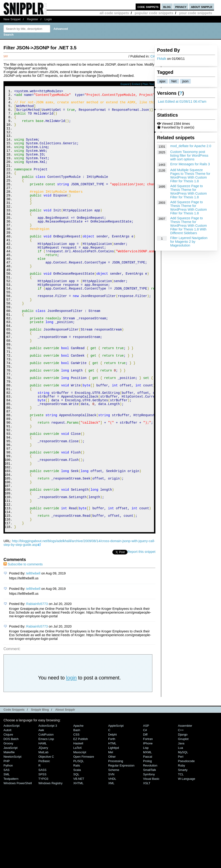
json (185, 81)
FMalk (162, 59)
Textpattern (11, 861)
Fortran (148, 821)
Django (183, 817)
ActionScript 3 (48, 808)
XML (111, 866)
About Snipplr (65, 792)
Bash (77, 812)
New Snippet (12, 19)
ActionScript (12, 808)
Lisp (146, 830)
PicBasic (44, 843)
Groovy (8, 826)
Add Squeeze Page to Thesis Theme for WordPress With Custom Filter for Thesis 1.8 (189, 192)
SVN (111, 857)
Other (112, 839)
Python (8, 848)
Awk (41, 812)
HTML (112, 826)
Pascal (148, 839)
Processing (116, 843)
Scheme (114, 852)
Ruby (181, 848)
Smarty (183, 852)
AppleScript (116, 808)
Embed (136, 84)
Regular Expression (121, 848)
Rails (77, 848)
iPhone (148, 826)
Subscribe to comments (23, 647)
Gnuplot (183, 821)
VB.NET (79, 861)
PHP (7, 843)
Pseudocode (186, 843)
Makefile (9, 835)
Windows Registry (50, 866)
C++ (181, 812)
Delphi (112, 817)
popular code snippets (154, 13)
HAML (43, 826)
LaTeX (78, 830)
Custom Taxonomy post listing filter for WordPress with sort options (189, 155)
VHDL (112, 861)
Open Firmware (84, 839)
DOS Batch (11, 821)
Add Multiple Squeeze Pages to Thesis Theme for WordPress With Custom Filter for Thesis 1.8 (190, 176)
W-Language (187, 861)
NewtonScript (12, 839)
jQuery (43, 830)
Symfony (149, 857)
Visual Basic (151, 861)
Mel (111, 835)
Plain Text (148, 84)
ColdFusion (46, 817)
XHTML (78, 866)
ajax (162, 81)
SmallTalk (149, 852)
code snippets (148, 7)
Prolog (147, 843)
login (71, 760)
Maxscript (80, 835)
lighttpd (114, 830)
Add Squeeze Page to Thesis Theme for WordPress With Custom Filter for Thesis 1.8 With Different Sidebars (189, 226)
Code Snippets (14, 792)
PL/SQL (79, 843)
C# (153, 56)
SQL (76, 857)
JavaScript (10, 830)
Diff (145, 817)
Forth (112, 821)
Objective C (46, 839)
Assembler (185, 808)
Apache (78, 808)
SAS (7, 852)
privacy (181, 7)
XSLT (147, 866)
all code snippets (114, 13)
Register (33, 19)
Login (48, 19)
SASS (42, 852)
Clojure (8, 817)
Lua (181, 830)
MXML (147, 835)
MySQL (183, 835)
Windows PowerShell (18, 866)
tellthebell (33, 656)
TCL (181, 857)
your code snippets (196, 13)
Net (174, 81)
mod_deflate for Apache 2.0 (191, 146)
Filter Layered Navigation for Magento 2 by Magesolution (189, 242)
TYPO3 (43, 861)
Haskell (78, 826)
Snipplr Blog (40, 792)
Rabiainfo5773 (37, 686)
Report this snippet (141, 634)
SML (7, 857)
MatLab (43, 835)
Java (181, 826)
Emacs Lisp (46, 821)
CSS (76, 817)
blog (167, 7)
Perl (181, 839)
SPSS (42, 857)
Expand (125, 84)
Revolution (150, 848)
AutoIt (7, 812)
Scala (77, 852)
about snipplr (202, 7)
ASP (146, 808)
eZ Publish (81, 821)
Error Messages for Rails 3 (190, 164)
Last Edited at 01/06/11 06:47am (182, 101)
